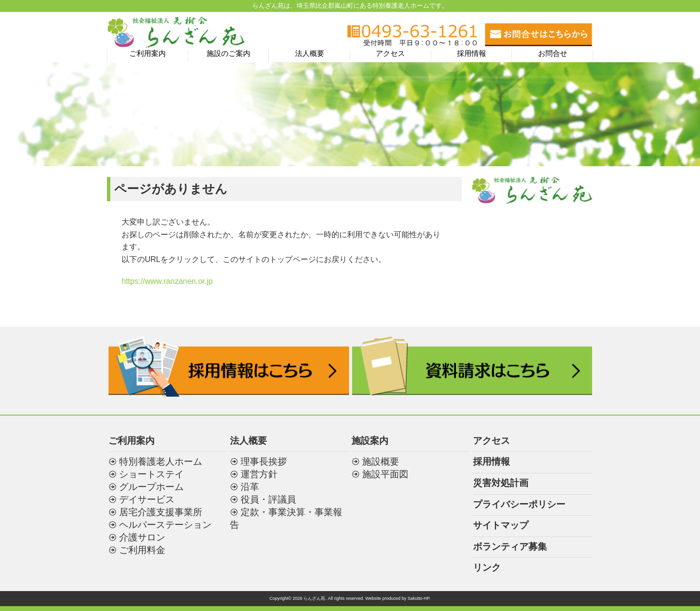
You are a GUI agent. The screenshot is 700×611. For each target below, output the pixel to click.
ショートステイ (151, 474)
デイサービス (147, 499)
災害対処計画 (501, 483)
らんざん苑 (314, 598)
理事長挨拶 (264, 462)
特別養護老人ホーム (161, 462)
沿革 (250, 487)
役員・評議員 (268, 499)
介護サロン (142, 537)
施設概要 (381, 462)
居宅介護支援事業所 (161, 512)
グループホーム (151, 487)
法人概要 (310, 53)
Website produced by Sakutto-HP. (398, 598)
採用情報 (472, 53)
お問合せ (553, 53)
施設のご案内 (228, 53)
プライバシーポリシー (519, 504)
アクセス (390, 53)
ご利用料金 (142, 550)
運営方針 (259, 474)
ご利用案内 (148, 53)
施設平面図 (385, 474)
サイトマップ (501, 525)
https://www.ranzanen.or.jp (167, 281)
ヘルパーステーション (165, 525)
